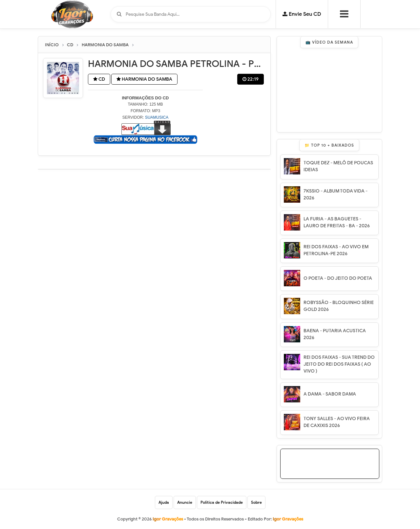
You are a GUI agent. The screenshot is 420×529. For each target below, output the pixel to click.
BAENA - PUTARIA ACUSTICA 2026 (335, 334)
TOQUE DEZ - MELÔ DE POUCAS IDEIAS (338, 166)
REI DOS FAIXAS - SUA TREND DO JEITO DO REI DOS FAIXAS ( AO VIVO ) (339, 364)
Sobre (256, 502)
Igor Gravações (288, 519)
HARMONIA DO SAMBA (144, 79)
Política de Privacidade (222, 502)
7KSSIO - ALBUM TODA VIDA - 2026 (336, 194)
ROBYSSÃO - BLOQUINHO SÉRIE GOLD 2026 (339, 306)
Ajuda (164, 502)
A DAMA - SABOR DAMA (330, 394)
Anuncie (185, 502)
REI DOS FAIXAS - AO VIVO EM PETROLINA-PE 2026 (336, 250)
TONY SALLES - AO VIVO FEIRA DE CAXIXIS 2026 (337, 422)
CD (99, 79)
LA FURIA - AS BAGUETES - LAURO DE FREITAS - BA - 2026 (337, 222)
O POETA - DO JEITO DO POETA (338, 278)
